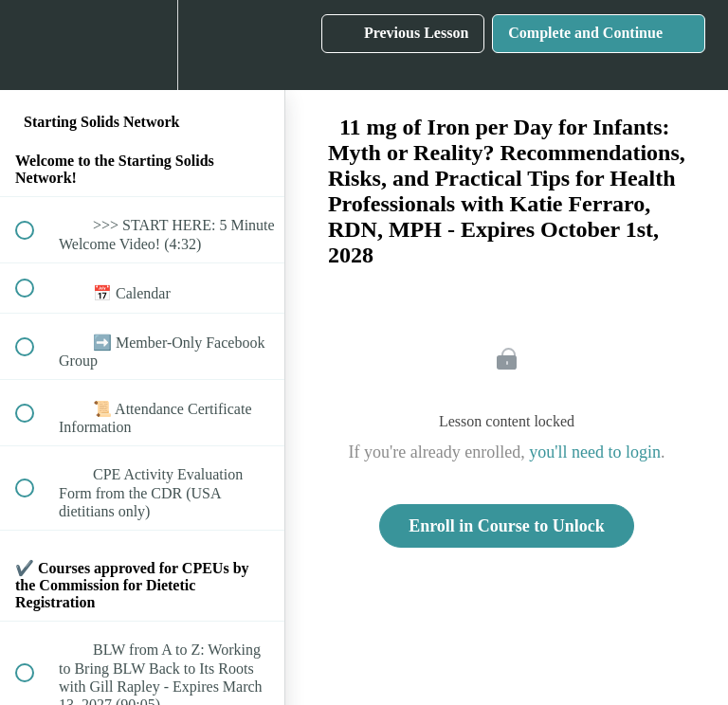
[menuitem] (142, 45)
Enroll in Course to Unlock (507, 526)
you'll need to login (595, 452)
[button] (35, 45)
